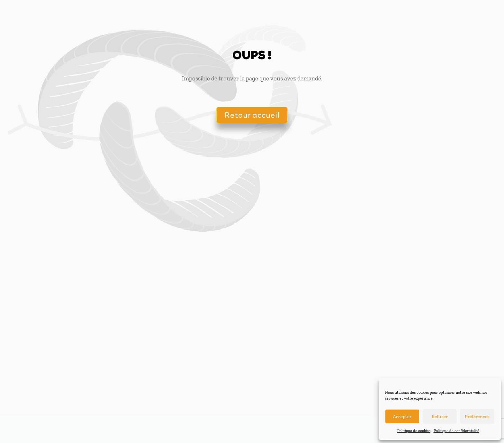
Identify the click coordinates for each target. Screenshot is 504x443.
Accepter (402, 417)
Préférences (477, 417)
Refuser (440, 417)
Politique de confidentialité (456, 431)
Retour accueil (252, 115)
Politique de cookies (414, 431)
